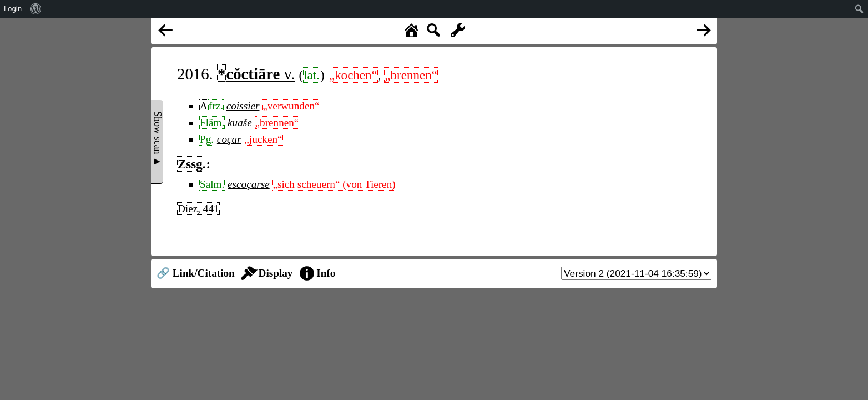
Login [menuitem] (13, 9)
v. (256, 74)
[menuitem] (36, 9)
